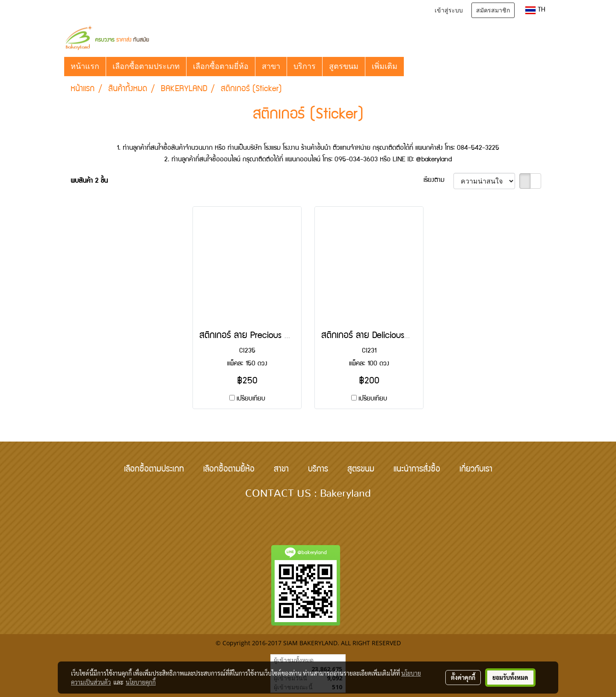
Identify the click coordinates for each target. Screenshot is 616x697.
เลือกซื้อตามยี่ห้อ (221, 66)
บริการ (305, 66)
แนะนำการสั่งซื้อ (417, 470)
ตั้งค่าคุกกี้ (463, 677)
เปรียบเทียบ (251, 399)
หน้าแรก (85, 66)
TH (535, 10)
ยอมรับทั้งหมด (510, 677)
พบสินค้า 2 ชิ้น (89, 181)
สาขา (271, 66)
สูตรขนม (344, 66)
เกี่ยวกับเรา (476, 470)
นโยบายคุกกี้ (141, 682)
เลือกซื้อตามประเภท (146, 66)
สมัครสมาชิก (493, 10)
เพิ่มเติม (385, 66)
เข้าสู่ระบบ (449, 10)
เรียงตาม (438, 181)
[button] (412, 66)
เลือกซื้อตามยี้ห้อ (229, 470)
